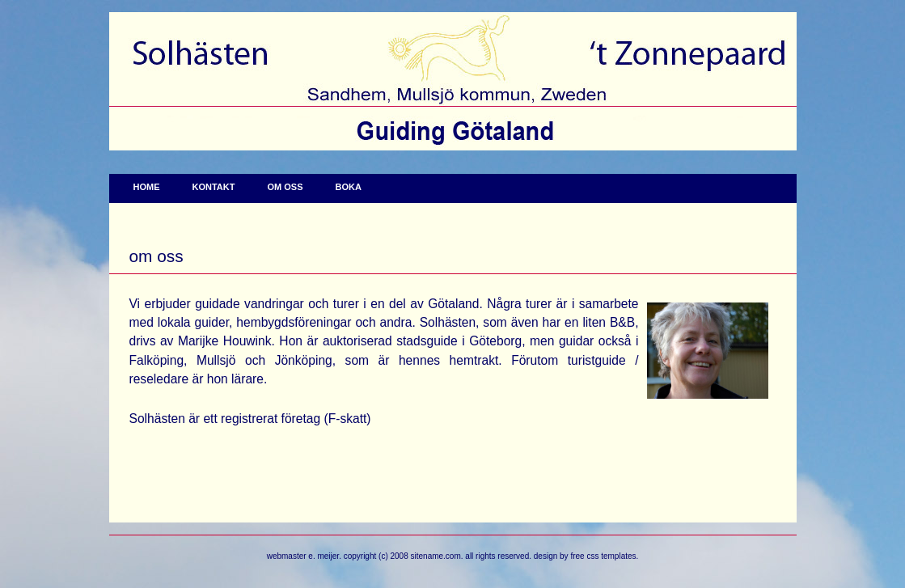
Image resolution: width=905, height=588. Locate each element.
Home (147, 187)
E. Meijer (324, 556)
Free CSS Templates (603, 556)
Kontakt (214, 187)
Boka (348, 187)
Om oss (285, 187)
